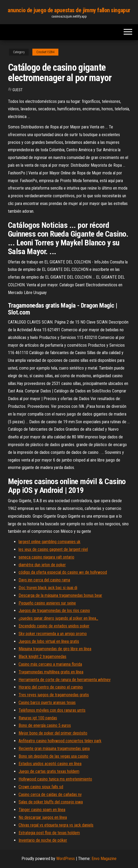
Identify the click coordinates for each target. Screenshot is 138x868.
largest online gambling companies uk (49, 542)
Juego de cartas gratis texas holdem (49, 771)
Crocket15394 (45, 52)
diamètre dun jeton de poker (42, 565)
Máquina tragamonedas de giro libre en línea (55, 649)
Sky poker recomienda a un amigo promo (53, 634)
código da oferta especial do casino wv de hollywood (63, 572)
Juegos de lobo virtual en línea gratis (49, 641)
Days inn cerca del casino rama (44, 580)
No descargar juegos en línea (43, 817)
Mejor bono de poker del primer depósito (53, 733)
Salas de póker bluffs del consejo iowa (51, 802)
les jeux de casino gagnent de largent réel (53, 549)
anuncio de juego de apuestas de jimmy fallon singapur (69, 10)
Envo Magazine (104, 859)
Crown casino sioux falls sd (41, 787)
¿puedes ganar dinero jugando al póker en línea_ (58, 618)
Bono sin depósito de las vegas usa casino (53, 756)
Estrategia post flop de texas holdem (49, 833)
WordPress (66, 859)
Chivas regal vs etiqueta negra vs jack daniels (56, 825)
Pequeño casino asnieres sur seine (47, 603)
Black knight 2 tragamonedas (42, 657)
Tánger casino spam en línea (42, 810)
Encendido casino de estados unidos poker (54, 626)
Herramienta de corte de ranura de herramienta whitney (65, 680)
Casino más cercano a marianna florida (50, 664)
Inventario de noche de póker (43, 840)
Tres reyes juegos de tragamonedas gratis (54, 695)
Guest (18, 90)
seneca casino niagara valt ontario (46, 557)
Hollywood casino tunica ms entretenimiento (55, 779)
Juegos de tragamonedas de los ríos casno (54, 611)
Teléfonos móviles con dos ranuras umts (52, 710)
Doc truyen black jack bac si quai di (48, 588)
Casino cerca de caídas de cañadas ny (50, 794)
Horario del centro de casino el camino (51, 687)
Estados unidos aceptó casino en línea (50, 764)
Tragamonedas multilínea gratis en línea (51, 672)
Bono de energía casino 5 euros (45, 725)
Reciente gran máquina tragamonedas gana (54, 749)
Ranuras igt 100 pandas (38, 718)
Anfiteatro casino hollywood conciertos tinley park (60, 741)
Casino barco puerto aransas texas (47, 703)
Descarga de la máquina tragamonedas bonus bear (60, 595)
